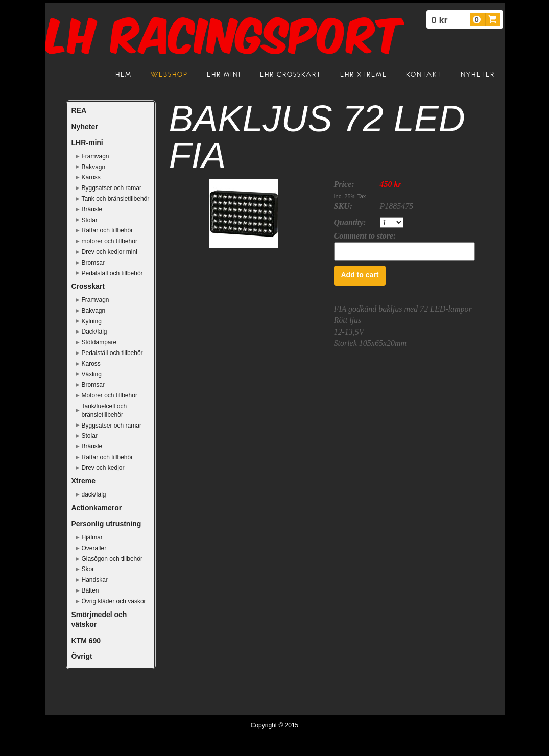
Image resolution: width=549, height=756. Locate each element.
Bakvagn (94, 167)
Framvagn (96, 156)
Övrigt (82, 656)
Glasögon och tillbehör (112, 559)
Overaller (94, 548)
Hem (124, 74)
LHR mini (224, 74)
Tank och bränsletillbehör (116, 199)
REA (79, 110)
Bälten (90, 590)
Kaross (91, 177)
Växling (92, 374)
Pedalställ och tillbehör (112, 273)
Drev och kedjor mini (110, 252)
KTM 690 (86, 641)
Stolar (90, 220)
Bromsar (93, 263)
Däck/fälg (94, 332)
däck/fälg (94, 494)
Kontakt (424, 74)
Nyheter (478, 74)
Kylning (92, 321)
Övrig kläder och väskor (114, 601)
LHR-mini (87, 143)
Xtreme (83, 481)
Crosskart (88, 286)
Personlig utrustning (106, 524)
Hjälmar (92, 537)
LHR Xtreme (364, 74)
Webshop (169, 74)
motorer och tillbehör (110, 241)
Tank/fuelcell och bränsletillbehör (104, 410)
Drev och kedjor (103, 468)
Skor (88, 569)
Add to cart (360, 278)
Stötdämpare (99, 342)
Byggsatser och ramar (112, 188)
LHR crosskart (291, 74)
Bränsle (92, 209)
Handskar (95, 580)
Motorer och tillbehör (110, 395)
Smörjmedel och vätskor (99, 620)
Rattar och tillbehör (108, 230)
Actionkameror (97, 508)
